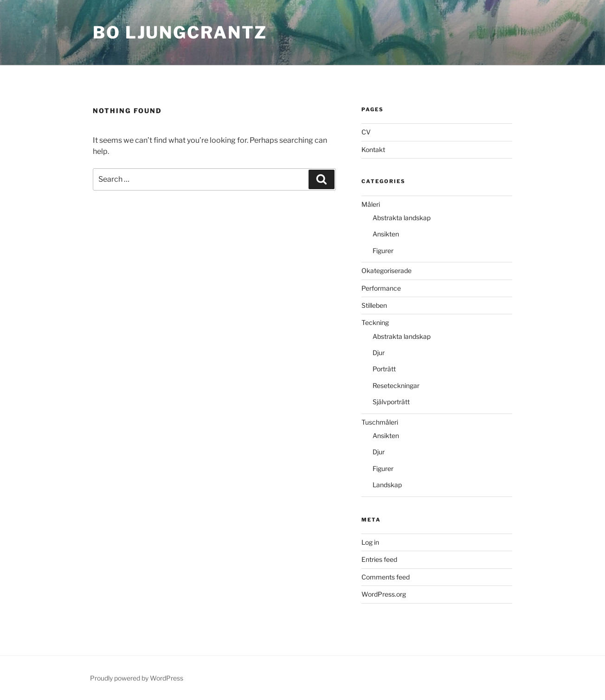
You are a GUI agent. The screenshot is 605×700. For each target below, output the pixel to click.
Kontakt (373, 150)
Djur (379, 353)
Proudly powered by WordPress (137, 678)
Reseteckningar (396, 385)
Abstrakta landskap (402, 218)
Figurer (383, 251)
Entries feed (379, 559)
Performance (381, 288)
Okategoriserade (386, 270)
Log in (370, 542)
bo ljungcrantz (180, 32)
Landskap (387, 485)
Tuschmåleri (380, 422)
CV (366, 132)
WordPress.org (384, 594)
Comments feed (386, 577)
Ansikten (386, 234)
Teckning (375, 322)
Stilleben (374, 305)
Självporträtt (391, 402)
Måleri (371, 204)
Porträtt (384, 369)
